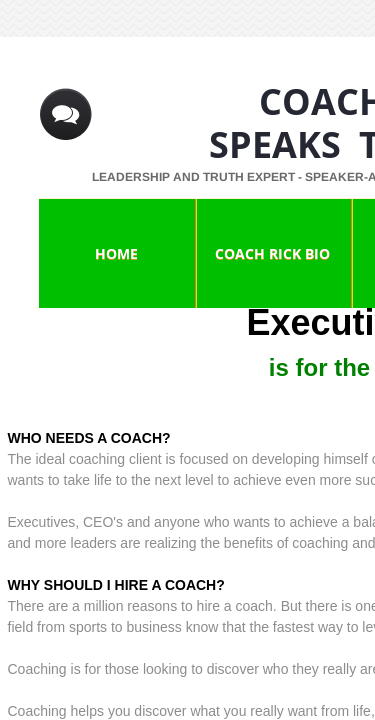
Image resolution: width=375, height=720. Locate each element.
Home (116, 253)
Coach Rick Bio (272, 253)
